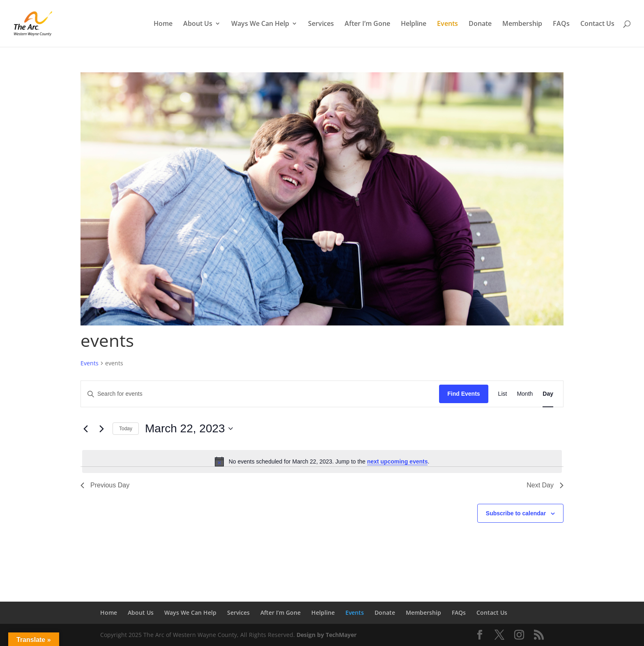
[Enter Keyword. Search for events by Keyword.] (260, 394)
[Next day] (101, 429)
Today (126, 429)
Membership (522, 24)
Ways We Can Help (260, 24)
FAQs (561, 24)
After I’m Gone (367, 24)
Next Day (545, 485)
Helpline (414, 24)
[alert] (322, 461)
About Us (198, 24)
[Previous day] (85, 429)
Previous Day (105, 485)
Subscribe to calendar (516, 513)
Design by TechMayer (327, 635)
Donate (480, 24)
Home (163, 24)
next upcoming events (398, 461)
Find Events (463, 394)
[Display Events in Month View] (525, 394)
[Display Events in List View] (503, 394)
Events (447, 24)
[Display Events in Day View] (548, 394)
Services (321, 24)
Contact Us (597, 24)
